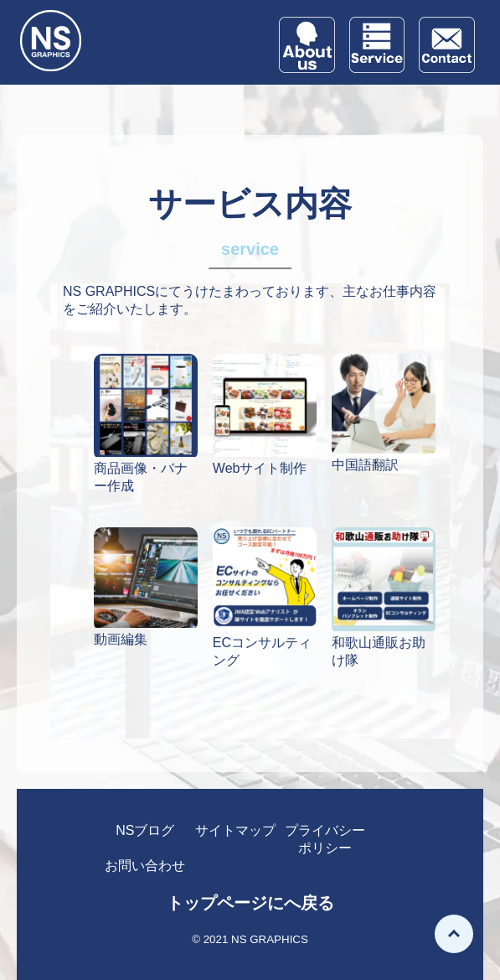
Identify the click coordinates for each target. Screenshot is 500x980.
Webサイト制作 (260, 468)
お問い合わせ (145, 866)
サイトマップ (235, 830)
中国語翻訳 (365, 465)
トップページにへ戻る (250, 903)
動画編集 (121, 639)
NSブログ (145, 830)
